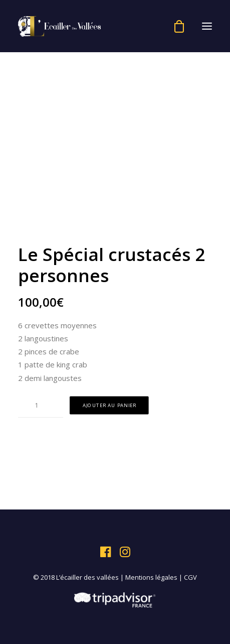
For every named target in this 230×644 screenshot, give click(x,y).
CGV (190, 577)
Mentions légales (151, 577)
